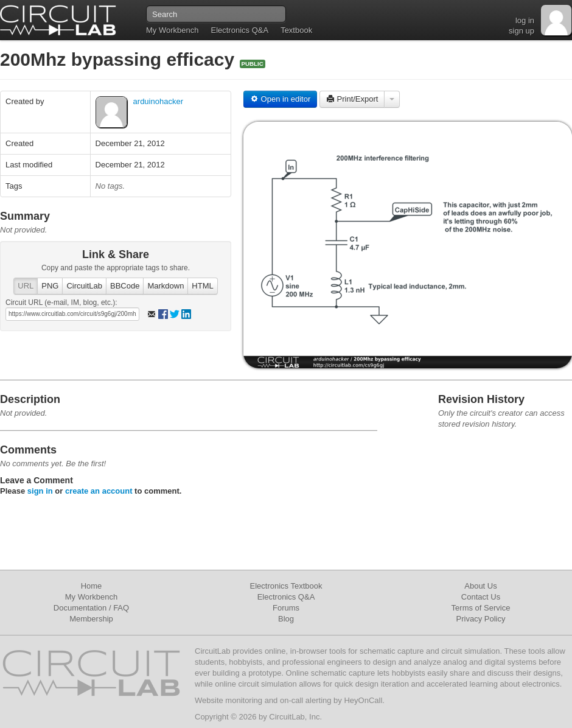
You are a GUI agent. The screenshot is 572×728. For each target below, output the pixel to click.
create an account (99, 491)
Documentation (80, 608)
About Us (480, 586)
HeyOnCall (363, 700)
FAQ (121, 608)
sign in (40, 491)
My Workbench (172, 30)
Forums (286, 608)
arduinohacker (158, 101)
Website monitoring (228, 700)
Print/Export (352, 99)
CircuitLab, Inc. (295, 717)
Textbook (296, 30)
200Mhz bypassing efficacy (120, 59)
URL (26, 286)
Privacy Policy (481, 619)
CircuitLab (84, 286)
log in (525, 20)
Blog (286, 619)
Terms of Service (481, 608)
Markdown (166, 286)
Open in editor (280, 99)
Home (92, 586)
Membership (91, 619)
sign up (521, 31)
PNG (50, 286)
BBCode (125, 286)
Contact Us (481, 597)
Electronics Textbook (286, 586)
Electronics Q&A (239, 30)
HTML (202, 286)
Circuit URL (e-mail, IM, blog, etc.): (61, 303)
